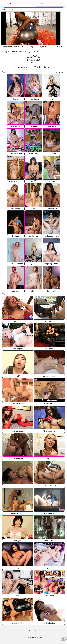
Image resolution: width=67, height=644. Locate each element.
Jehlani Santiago (16, 181)
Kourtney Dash (51, 209)
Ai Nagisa (18, 541)
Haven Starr (16, 291)
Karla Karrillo (49, 541)
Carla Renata (18, 458)
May (18, 595)
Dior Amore (51, 154)
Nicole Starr (16, 236)
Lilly (33, 181)
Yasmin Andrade (16, 126)
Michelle (18, 321)
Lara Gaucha (49, 404)
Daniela (51, 99)
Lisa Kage (33, 126)
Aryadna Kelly (18, 623)
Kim (18, 568)
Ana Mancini (49, 513)
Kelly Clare (34, 154)
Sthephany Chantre (51, 264)
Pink (18, 376)
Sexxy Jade (51, 291)
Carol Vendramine (16, 264)
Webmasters (33, 631)
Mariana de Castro (51, 236)
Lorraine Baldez (16, 154)
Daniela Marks (16, 209)
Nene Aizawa (18, 431)
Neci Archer (49, 596)
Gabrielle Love (17, 47)
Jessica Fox (33, 236)
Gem (49, 568)
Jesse (33, 264)
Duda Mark (51, 126)
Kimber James (33, 99)
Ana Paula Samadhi (49, 486)
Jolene (16, 99)
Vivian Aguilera (49, 431)
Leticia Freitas (49, 623)
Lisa (33, 209)
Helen (49, 458)
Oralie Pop (33, 291)
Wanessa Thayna (18, 513)
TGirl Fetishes (8, 9)
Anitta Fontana (49, 376)
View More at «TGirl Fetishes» (33, 67)
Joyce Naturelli (49, 321)
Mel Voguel (18, 349)
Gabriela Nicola (51, 181)
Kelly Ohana (18, 404)
